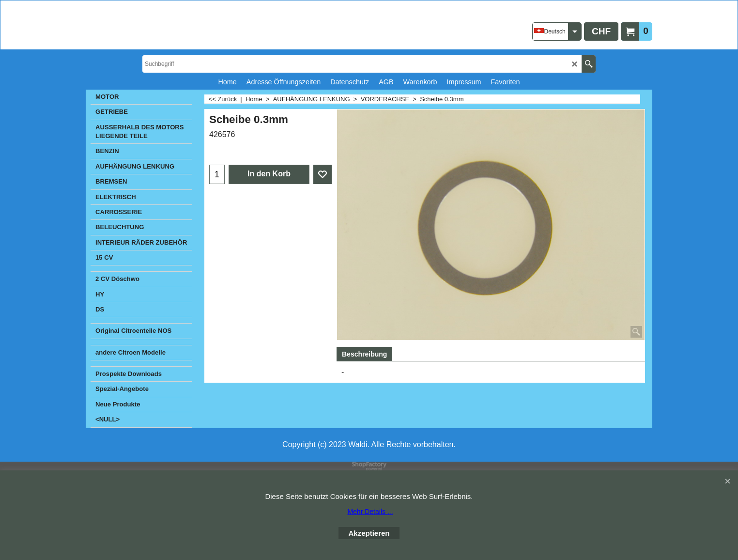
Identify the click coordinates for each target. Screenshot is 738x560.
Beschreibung (364, 354)
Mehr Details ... (370, 512)
